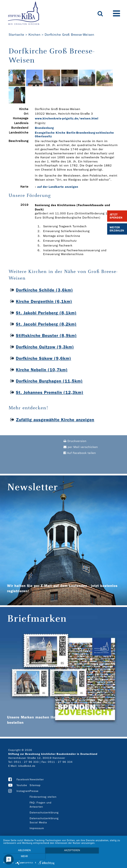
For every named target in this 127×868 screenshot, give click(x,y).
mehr (106, 857)
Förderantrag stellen (43, 797)
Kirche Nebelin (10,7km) (42, 370)
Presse (34, 791)
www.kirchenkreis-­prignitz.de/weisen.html (67, 118)
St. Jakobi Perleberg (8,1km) (46, 313)
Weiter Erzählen (117, 229)
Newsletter (37, 779)
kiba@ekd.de (27, 766)
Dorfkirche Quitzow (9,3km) (45, 347)
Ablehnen (21, 857)
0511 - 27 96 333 (26, 762)
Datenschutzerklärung (44, 812)
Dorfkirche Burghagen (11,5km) (49, 381)
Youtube (22, 785)
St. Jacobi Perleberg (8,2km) (46, 324)
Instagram (23, 791)
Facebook (23, 779)
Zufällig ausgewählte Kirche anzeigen (55, 420)
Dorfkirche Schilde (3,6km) (44, 290)
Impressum (37, 828)
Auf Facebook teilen (80, 453)
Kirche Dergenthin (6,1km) (44, 301)
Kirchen (34, 35)
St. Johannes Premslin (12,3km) (50, 392)
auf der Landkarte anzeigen (58, 187)
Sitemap (35, 785)
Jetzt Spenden (116, 216)
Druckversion (75, 441)
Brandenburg (44, 128)
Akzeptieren (63, 857)
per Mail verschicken (81, 447)
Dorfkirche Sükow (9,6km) (43, 358)
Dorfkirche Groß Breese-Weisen (69, 35)
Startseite (16, 35)
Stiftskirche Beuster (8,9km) (46, 336)
